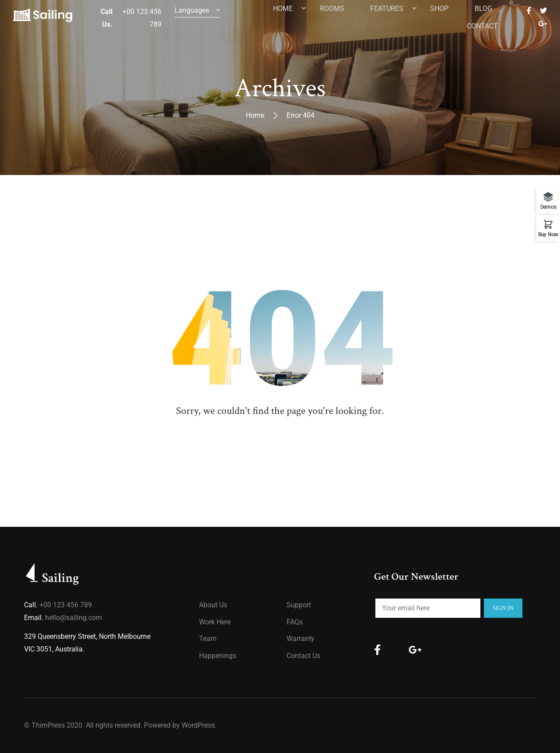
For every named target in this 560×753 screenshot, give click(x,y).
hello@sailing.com (73, 618)
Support (299, 605)
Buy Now (548, 234)
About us (213, 605)
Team (208, 639)
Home (255, 115)
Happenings (218, 656)
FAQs (295, 622)
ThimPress (48, 725)
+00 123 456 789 (66, 605)
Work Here (215, 622)
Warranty (301, 639)
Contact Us (303, 656)
